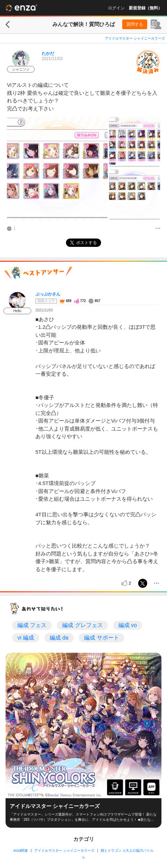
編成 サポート (101, 638)
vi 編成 (26, 638)
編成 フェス (32, 625)
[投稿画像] (57, 169)
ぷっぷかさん (48, 294)
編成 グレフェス (82, 625)
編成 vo (128, 625)
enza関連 (21, 850)
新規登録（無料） (145, 8)
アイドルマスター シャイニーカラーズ (135, 38)
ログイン (116, 8)
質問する (135, 24)
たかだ (48, 53)
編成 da (59, 638)
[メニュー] (158, 229)
